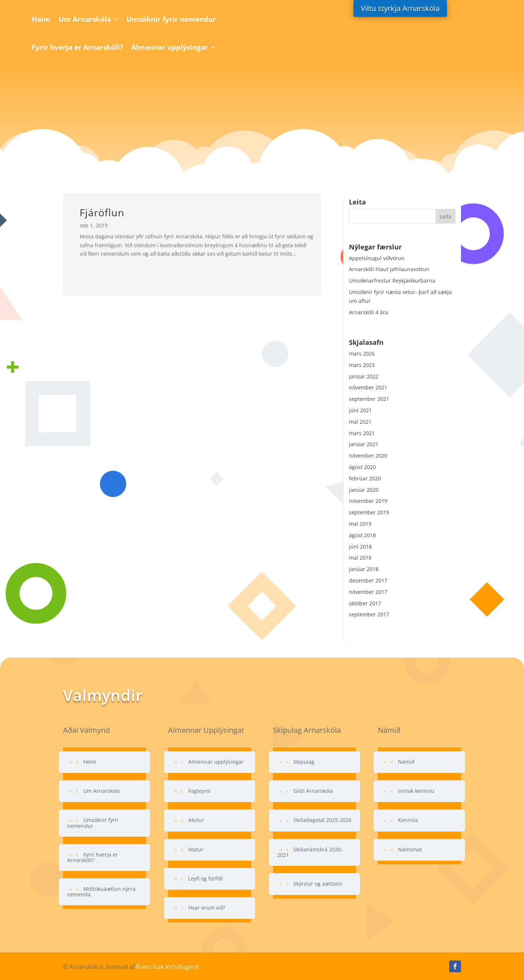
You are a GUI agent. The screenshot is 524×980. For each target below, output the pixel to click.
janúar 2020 (364, 490)
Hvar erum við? (207, 908)
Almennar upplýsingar (170, 47)
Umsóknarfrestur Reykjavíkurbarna (392, 281)
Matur (196, 849)
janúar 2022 (364, 376)
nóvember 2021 (368, 387)
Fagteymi (199, 791)
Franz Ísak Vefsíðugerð (167, 967)
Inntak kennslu (416, 791)
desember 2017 (368, 580)
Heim (41, 19)
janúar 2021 (364, 444)
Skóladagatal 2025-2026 (322, 820)
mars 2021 (362, 433)
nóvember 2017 (368, 592)
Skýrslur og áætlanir (318, 884)
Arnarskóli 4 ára (368, 312)
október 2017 (365, 603)
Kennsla (408, 820)
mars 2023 (362, 365)
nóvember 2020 (368, 456)
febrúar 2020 (365, 478)
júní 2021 (360, 410)
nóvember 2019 (368, 501)
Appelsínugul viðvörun (377, 258)
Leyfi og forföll (206, 878)
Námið (406, 762)
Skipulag (304, 762)
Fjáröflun (102, 212)
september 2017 (369, 614)
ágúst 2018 (362, 535)
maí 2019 (360, 524)
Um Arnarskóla (85, 19)
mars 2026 (362, 353)
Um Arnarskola (102, 791)
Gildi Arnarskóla (313, 791)
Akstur (196, 820)
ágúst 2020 (362, 467)
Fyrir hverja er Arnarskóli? (77, 47)
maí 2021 (360, 422)
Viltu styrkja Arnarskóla (400, 8)
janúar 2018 (364, 569)
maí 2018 (360, 558)
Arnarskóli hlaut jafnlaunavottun (389, 269)
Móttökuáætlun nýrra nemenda (101, 892)
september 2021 (369, 399)
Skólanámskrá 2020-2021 (310, 852)
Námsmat (410, 849)
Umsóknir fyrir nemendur (171, 19)
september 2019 (369, 512)
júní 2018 (360, 547)
